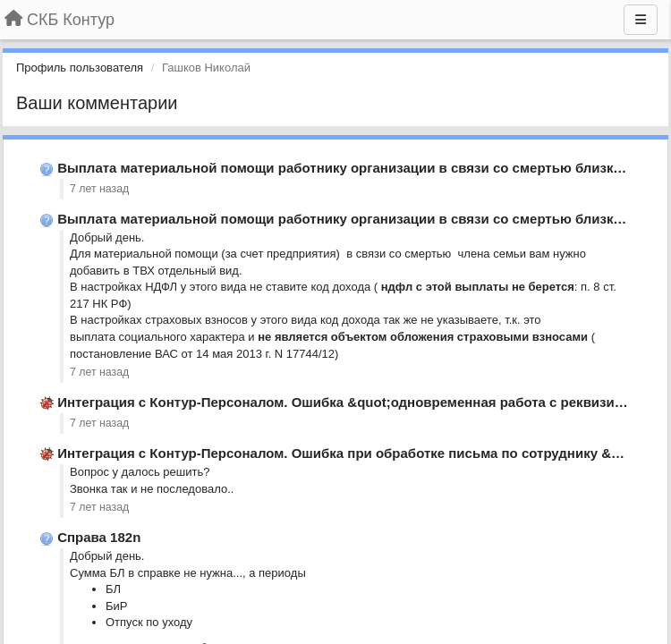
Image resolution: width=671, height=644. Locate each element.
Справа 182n (99, 537)
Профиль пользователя (80, 68)
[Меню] (641, 20)
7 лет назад (99, 189)
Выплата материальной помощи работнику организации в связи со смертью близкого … (355, 168)
